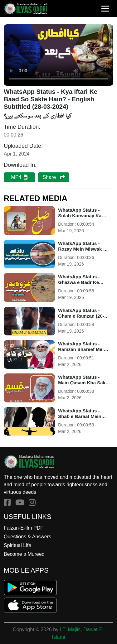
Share (54, 177)
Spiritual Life (17, 545)
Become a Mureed (24, 554)
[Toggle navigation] (105, 9)
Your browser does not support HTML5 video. (58, 55)
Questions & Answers (27, 537)
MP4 (19, 177)
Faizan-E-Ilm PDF (24, 528)
